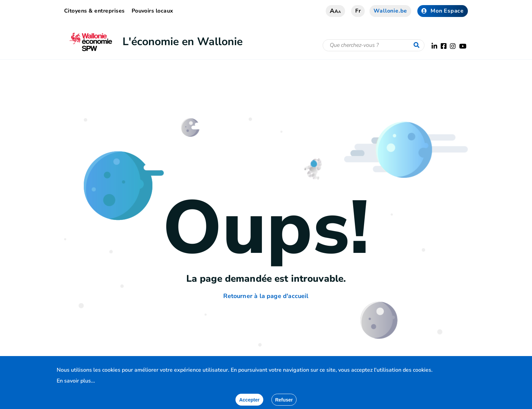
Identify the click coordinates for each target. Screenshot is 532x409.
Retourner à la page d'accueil (266, 296)
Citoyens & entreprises (94, 11)
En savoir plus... (76, 381)
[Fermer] (284, 400)
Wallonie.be (390, 11)
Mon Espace (443, 11)
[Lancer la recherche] (418, 45)
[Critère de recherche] (374, 45)
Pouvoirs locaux (153, 11)
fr (358, 11)
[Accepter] (249, 400)
